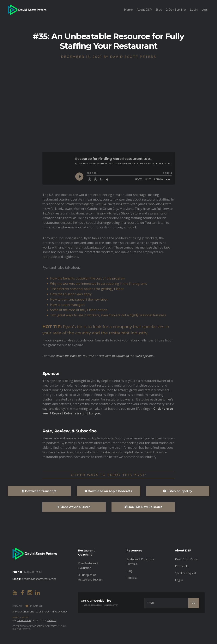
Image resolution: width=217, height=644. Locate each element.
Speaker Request (186, 573)
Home (128, 10)
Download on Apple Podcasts (109, 491)
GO (194, 603)
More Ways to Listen (74, 507)
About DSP (144, 10)
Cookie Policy (43, 612)
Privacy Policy (60, 612)
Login (194, 10)
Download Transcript (39, 491)
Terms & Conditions (23, 612)
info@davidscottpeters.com (39, 579)
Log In (179, 580)
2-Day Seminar (176, 10)
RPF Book (181, 566)
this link (131, 227)
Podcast (132, 578)
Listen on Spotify (178, 491)
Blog (159, 10)
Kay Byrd (52, 620)
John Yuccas (24, 620)
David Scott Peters (187, 559)
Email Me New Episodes (143, 507)
